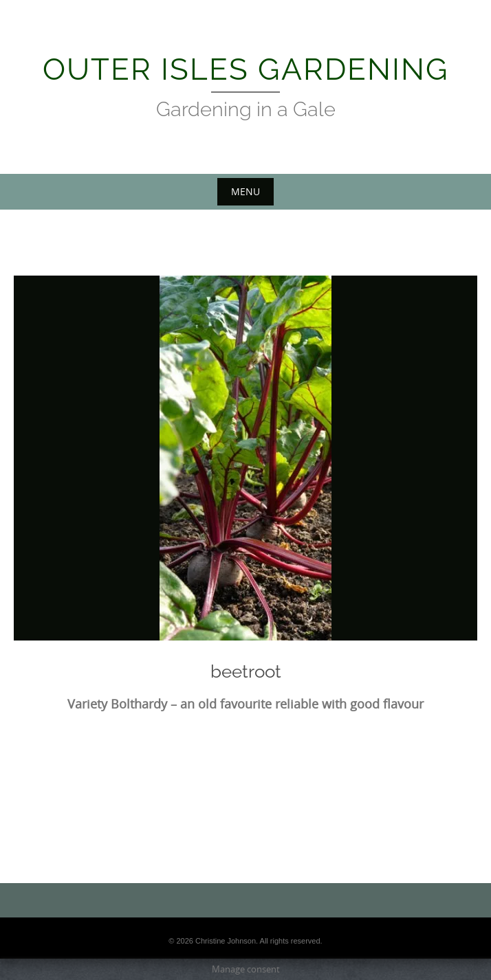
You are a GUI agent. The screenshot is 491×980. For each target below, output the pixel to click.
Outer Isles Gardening (246, 69)
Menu (245, 191)
